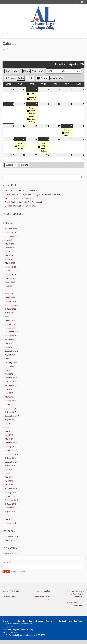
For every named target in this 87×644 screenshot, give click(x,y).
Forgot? (14, 572)
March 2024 (10, 263)
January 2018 (10, 401)
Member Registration (11, 591)
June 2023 (9, 290)
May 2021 (9, 343)
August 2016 (10, 466)
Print (24, 165)
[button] (11, 78)
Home (5, 49)
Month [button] (26, 71)
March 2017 (10, 439)
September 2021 (12, 339)
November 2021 (12, 336)
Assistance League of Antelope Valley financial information (75, 594)
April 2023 (9, 293)
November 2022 (12, 305)
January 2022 (10, 328)
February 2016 (11, 489)
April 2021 (9, 347)
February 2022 (11, 324)
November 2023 (12, 274)
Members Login (9, 597)
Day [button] (41, 71)
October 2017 (11, 412)
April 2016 (9, 481)
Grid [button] (8, 71)
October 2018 (11, 381)
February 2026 (11, 229)
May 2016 (9, 477)
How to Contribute (43, 591)
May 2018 (9, 397)
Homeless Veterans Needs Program (20, 198)
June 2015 (9, 515)
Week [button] (34, 71)
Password (7, 562)
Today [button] (21, 78)
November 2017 (12, 408)
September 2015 (12, 508)
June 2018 (9, 393)
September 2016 (12, 462)
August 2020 (10, 355)
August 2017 (10, 420)
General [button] (42, 78)
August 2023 (10, 282)
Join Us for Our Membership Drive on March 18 (24, 190)
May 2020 (9, 359)
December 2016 (12, 450)
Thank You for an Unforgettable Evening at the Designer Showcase (32, 194)
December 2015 (12, 496)
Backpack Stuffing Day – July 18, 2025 (20, 206)
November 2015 (12, 500)
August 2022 (10, 313)
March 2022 (10, 320)
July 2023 (9, 286)
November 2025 (12, 232)
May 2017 (9, 431)
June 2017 (9, 427)
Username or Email (10, 553)
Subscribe (11, 165)
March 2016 (10, 485)
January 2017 (10, 447)
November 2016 (12, 454)
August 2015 (10, 512)
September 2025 (12, 236)
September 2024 (12, 248)
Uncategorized (11, 540)
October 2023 (11, 278)
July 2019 (9, 370)
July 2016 (9, 469)
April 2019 (9, 374)
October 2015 (11, 504)
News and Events (12, 536)
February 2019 (11, 378)
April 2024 (9, 259)
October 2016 (11, 458)
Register (22, 572)
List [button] (16, 71)
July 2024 (9, 251)
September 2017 (12, 416)
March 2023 (10, 297)
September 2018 (12, 385)
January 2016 (10, 492)
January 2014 (10, 523)
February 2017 (11, 443)
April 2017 (9, 435)
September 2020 (12, 351)
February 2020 (11, 362)
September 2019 (12, 366)
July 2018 (9, 389)
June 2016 (9, 473)
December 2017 (12, 404)
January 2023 (10, 301)
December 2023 (12, 271)
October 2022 (11, 309)
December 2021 (12, 332)
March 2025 (10, 244)
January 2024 (10, 267)
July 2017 (9, 424)
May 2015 (9, 519)
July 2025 (9, 240)
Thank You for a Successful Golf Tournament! (24, 202)
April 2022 (9, 317)
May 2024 (9, 255)
